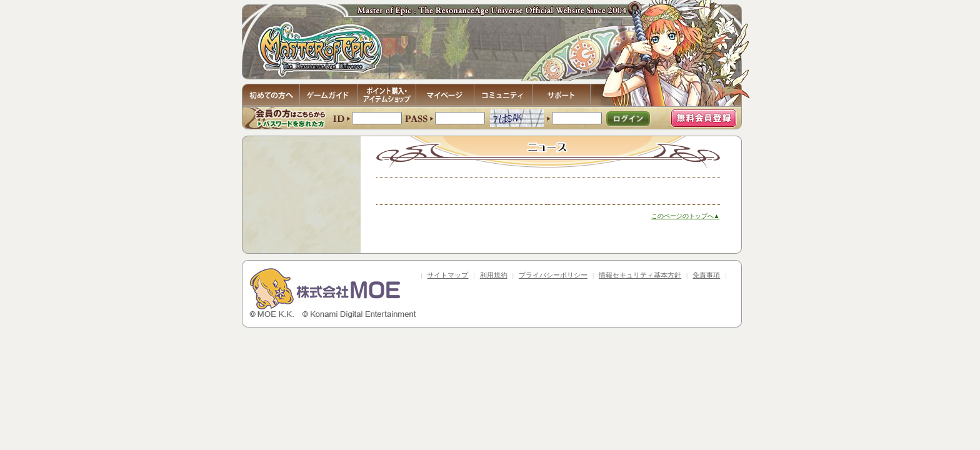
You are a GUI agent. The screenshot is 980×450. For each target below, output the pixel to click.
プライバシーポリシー (553, 275)
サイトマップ (447, 275)
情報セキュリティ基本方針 (640, 275)
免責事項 (706, 275)
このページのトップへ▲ (686, 216)
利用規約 (494, 275)
